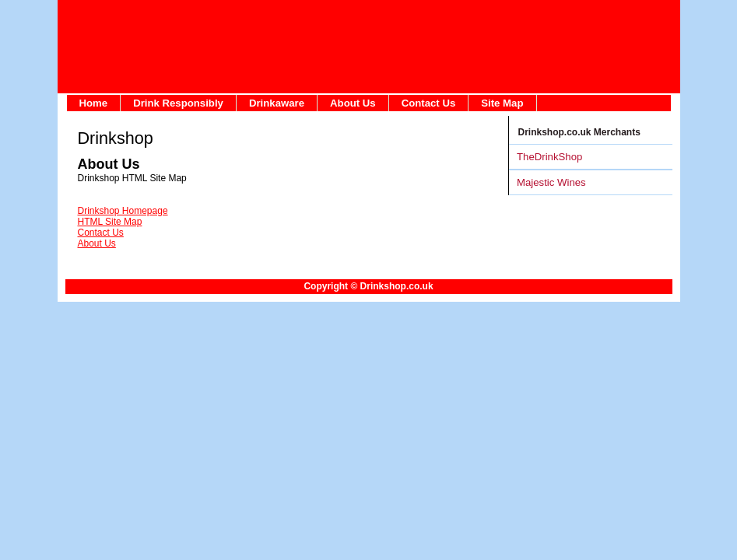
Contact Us (429, 103)
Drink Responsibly (178, 103)
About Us (353, 103)
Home (94, 103)
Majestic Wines (551, 182)
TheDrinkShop (549, 157)
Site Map (502, 103)
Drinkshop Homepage (123, 211)
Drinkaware (277, 103)
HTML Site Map (110, 222)
